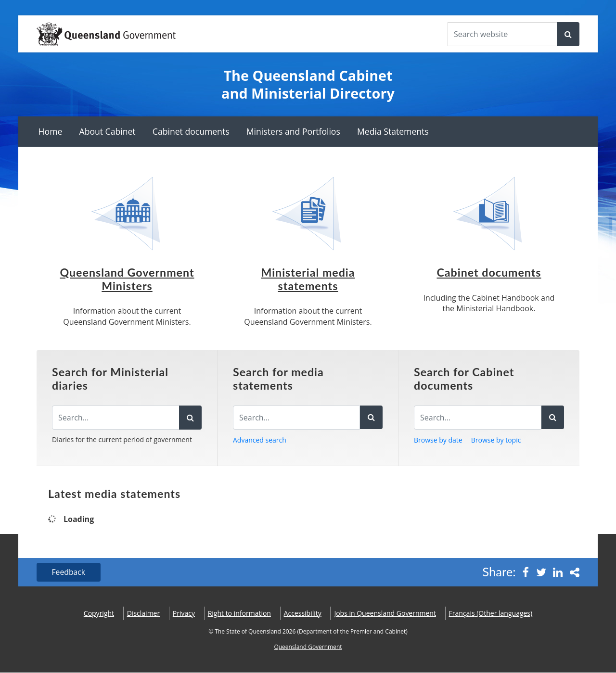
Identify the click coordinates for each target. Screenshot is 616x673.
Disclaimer (143, 614)
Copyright (99, 614)
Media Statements (393, 131)
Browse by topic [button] (496, 440)
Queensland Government (308, 647)
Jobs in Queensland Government (385, 614)
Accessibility (303, 614)
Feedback (69, 572)
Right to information (239, 614)
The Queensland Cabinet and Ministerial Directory (308, 84)
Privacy (184, 614)
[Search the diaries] (116, 418)
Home (51, 131)
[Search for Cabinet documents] (478, 418)
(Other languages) (491, 614)
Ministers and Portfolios (293, 131)
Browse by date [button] (438, 440)
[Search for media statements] (296, 418)
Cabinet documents (191, 131)
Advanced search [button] (260, 440)
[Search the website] (502, 34)
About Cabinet (108, 131)
